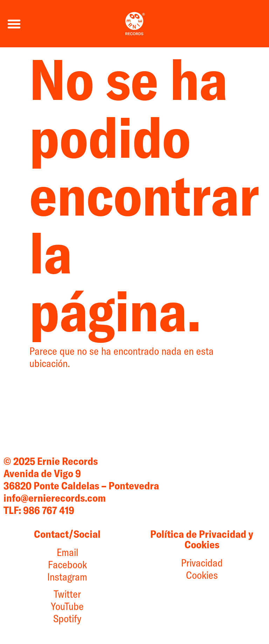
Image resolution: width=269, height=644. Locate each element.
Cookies (202, 575)
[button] (14, 24)
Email (67, 552)
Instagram (67, 577)
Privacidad (202, 563)
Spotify (67, 618)
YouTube (67, 606)
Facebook (67, 564)
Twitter (67, 594)
